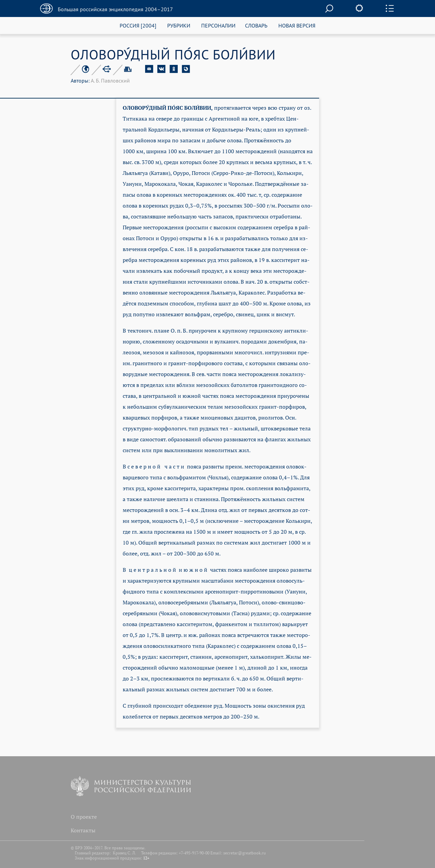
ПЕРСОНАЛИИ (218, 25)
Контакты (83, 830)
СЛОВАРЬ (256, 25)
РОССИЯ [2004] (138, 25)
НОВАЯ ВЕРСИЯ (297, 25)
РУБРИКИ (179, 25)
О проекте (84, 817)
